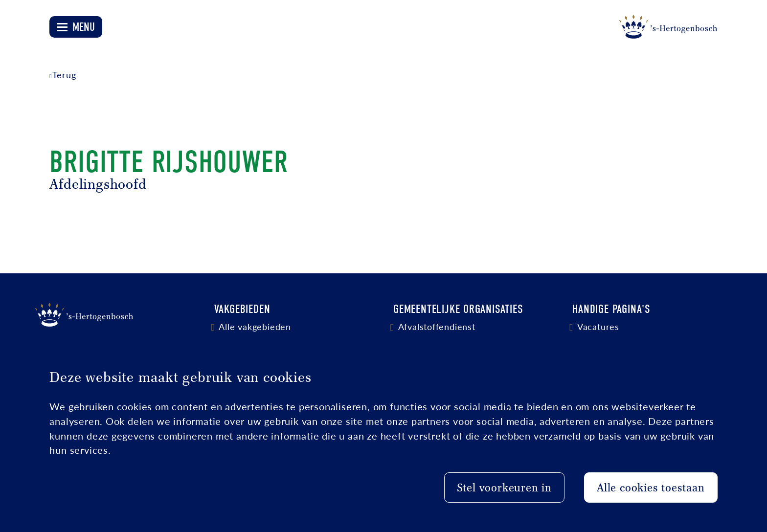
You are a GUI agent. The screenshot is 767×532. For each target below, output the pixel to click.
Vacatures (598, 326)
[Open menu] (76, 27)
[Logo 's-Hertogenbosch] (668, 27)
